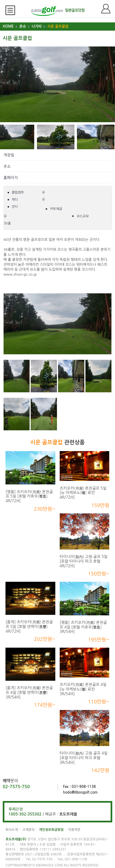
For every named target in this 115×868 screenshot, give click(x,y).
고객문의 (28, 830)
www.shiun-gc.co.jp (20, 274)
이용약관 (74, 830)
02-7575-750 (16, 787)
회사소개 (12, 830)
